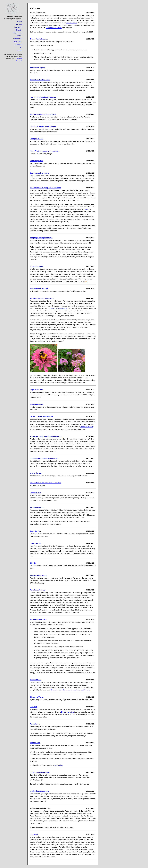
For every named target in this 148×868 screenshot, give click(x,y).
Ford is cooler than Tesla (40, 772)
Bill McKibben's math (38, 619)
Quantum (18, 44)
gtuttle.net (34, 834)
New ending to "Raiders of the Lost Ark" (46, 483)
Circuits (19, 30)
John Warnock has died (39, 288)
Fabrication (17, 39)
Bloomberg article (67, 712)
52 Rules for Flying (37, 68)
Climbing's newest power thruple (43, 126)
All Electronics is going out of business (45, 188)
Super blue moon (37, 266)
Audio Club (58, 765)
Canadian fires (36, 493)
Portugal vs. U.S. (36, 139)
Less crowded (35, 543)
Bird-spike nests (36, 404)
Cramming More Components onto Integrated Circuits (70, 690)
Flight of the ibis (36, 390)
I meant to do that (86, 427)
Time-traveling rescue (38, 575)
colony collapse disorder (59, 308)
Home (20, 21)
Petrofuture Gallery (37, 590)
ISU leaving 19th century (39, 791)
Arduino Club (35, 743)
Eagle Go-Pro (35, 531)
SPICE (19, 36)
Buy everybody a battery (39, 173)
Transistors (17, 42)
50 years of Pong (37, 697)
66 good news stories (54, 28)
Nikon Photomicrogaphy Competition (44, 151)
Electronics (17, 33)
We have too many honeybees (42, 298)
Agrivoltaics (35, 724)
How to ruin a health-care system (43, 97)
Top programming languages (41, 238)
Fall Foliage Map (36, 161)
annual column (72, 23)
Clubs (20, 50)
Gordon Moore (36, 680)
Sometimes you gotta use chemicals (44, 458)
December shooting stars (40, 80)
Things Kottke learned (39, 39)
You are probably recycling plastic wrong (46, 436)
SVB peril (34, 707)
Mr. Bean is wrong (37, 507)
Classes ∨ (18, 27)
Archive (19, 24)
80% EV (33, 563)
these (86, 209)
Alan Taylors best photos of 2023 (43, 114)
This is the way (36, 473)
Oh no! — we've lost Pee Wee (41, 417)
